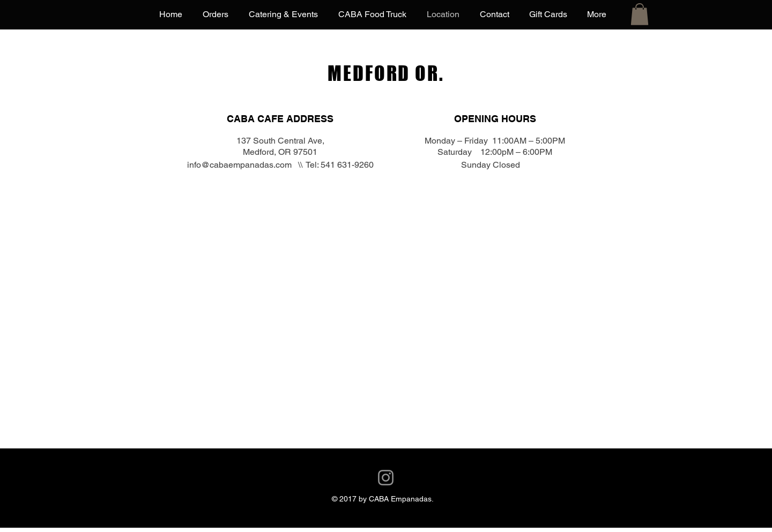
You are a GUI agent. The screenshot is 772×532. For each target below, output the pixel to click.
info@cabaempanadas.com (239, 165)
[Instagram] (386, 478)
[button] (640, 14)
